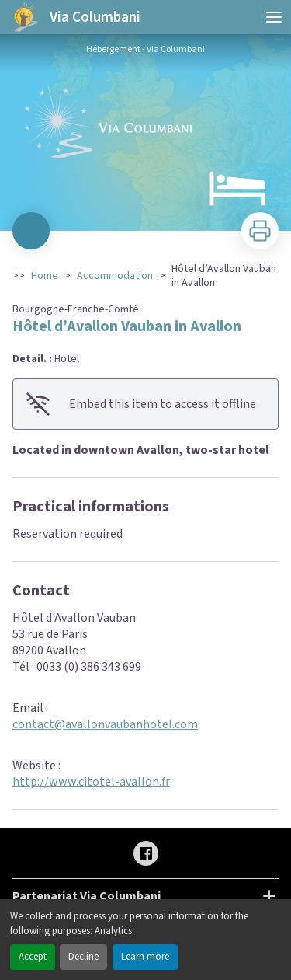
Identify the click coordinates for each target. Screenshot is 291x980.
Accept (33, 957)
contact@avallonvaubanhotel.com (105, 724)
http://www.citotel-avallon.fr (91, 782)
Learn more (145, 957)
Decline (83, 957)
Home (45, 276)
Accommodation (115, 276)
